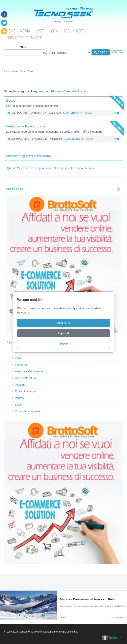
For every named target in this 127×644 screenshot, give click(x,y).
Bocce (11, 101)
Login (54, 31)
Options (63, 344)
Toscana (20, 385)
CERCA (101, 52)
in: (67, 53)
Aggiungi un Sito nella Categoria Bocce (59, 91)
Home (11, 31)
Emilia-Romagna (25, 391)
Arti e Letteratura (25, 378)
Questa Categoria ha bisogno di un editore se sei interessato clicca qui (51, 168)
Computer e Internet (28, 411)
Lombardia (22, 365)
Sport (23, 71)
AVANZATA (117, 52)
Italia (18, 358)
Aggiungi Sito (74, 31)
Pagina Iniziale (11, 71)
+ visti (40, 31)
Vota (67, 113)
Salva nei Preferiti (83, 113)
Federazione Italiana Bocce (26, 126)
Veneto (19, 398)
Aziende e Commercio (29, 371)
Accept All (63, 323)
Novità (25, 31)
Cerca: (23, 51)
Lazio (18, 405)
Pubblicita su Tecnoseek (24, 38)
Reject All (63, 333)
